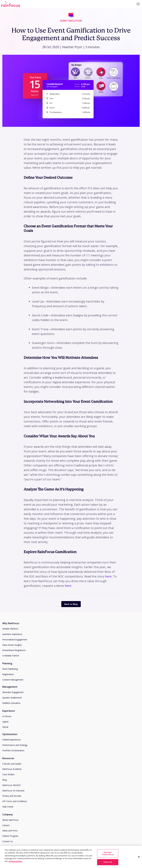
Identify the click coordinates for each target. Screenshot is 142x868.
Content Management (13, 680)
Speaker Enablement (12, 698)
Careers (6, 825)
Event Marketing (10, 669)
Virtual (5, 727)
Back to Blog (71, 604)
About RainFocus (10, 820)
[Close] (139, 864)
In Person (7, 716)
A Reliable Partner (11, 656)
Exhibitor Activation (11, 703)
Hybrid (5, 722)
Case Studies (8, 774)
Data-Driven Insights (12, 645)
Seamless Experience (12, 634)
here (108, 576)
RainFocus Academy (12, 769)
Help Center (8, 807)
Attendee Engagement (13, 692)
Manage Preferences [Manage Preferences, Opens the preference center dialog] (108, 860)
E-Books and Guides (12, 764)
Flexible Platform (10, 629)
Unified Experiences (12, 740)
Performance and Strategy (15, 745)
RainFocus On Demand (13, 791)
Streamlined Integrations (14, 650)
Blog (5, 780)
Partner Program (10, 836)
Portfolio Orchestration (13, 750)
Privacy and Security (12, 796)
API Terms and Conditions (15, 801)
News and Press (10, 831)
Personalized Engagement (15, 640)
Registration (8, 674)
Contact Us (8, 841)
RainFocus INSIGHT (12, 785)
